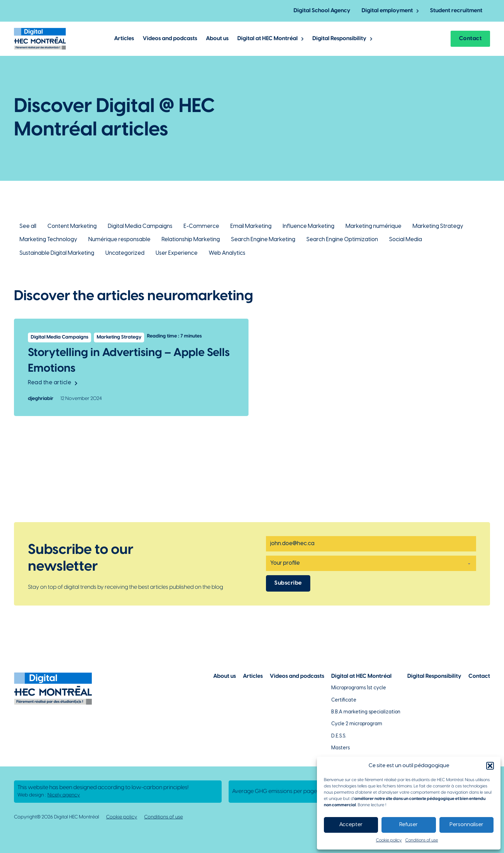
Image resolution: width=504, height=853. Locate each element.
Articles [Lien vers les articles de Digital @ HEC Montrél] (124, 39)
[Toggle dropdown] (418, 11)
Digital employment (387, 11)
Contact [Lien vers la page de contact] (479, 676)
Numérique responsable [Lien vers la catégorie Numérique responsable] (119, 240)
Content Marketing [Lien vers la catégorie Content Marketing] (72, 226)
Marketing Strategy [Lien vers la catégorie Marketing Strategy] (438, 226)
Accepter (351, 825)
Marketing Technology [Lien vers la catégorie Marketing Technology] (48, 240)
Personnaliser (466, 825)
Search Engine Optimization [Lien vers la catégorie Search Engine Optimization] (342, 240)
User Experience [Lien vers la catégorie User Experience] (177, 253)
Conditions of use (422, 840)
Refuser (409, 825)
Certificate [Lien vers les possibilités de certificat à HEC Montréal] (344, 700)
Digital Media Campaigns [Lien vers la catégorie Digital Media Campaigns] (140, 226)
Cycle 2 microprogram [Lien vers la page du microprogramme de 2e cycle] (357, 724)
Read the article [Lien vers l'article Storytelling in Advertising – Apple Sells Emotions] (53, 383)
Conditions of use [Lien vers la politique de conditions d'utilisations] (164, 817)
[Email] (371, 544)
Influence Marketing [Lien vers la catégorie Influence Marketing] (309, 226)
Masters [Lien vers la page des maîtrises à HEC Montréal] (340, 748)
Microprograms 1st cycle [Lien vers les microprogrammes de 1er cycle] (359, 688)
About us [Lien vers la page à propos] (225, 676)
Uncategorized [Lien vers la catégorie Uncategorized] (125, 253)
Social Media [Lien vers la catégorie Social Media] (406, 240)
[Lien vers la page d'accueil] (40, 39)
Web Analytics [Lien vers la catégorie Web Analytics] (227, 253)
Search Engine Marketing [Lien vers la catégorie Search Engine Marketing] (263, 240)
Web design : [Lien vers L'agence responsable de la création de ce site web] (49, 795)
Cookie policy (389, 840)
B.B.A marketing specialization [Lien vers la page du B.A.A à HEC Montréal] (366, 712)
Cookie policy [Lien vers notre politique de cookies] (122, 817)
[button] (490, 766)
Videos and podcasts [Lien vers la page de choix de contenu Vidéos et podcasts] (297, 676)
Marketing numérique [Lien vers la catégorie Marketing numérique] (373, 226)
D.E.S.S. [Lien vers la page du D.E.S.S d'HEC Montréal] (339, 736)
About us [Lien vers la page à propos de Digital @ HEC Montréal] (217, 39)
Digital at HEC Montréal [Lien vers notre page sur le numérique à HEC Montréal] (361, 676)
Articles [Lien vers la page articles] (253, 676)
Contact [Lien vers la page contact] (470, 39)
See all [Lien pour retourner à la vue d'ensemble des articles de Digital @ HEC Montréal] (28, 226)
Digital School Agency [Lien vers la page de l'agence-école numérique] (322, 11)
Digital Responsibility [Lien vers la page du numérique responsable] (434, 676)
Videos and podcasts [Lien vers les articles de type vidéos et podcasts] (170, 39)
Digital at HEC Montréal (268, 39)
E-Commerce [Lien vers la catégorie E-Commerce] (201, 226)
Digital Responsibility (339, 39)
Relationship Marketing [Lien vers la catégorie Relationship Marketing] (191, 240)
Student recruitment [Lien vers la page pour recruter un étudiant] (456, 11)
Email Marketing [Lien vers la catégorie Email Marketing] (251, 226)
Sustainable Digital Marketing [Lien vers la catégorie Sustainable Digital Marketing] (57, 253)
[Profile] (371, 563)
